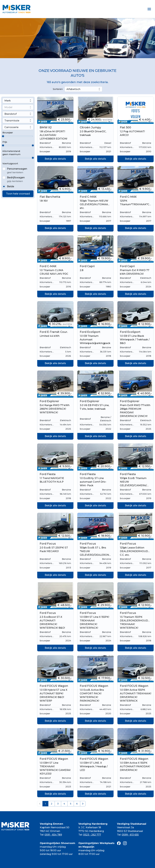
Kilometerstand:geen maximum (11, 153)
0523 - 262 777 (92, 835)
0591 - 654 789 (53, 835)
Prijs (5, 142)
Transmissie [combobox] (12, 121)
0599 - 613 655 (130, 835)
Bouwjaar (8, 133)
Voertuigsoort (10, 164)
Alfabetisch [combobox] (73, 89)
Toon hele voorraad (18, 194)
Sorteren (58, 89)
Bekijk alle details (55, 159)
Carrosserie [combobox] (11, 127)
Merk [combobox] (8, 101)
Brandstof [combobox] (11, 114)
